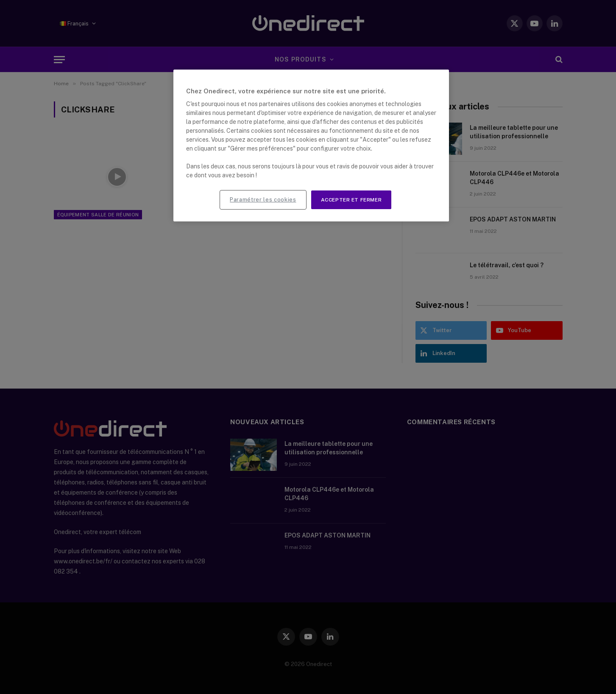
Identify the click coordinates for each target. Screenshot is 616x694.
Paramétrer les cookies (263, 200)
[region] (311, 146)
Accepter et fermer (351, 200)
